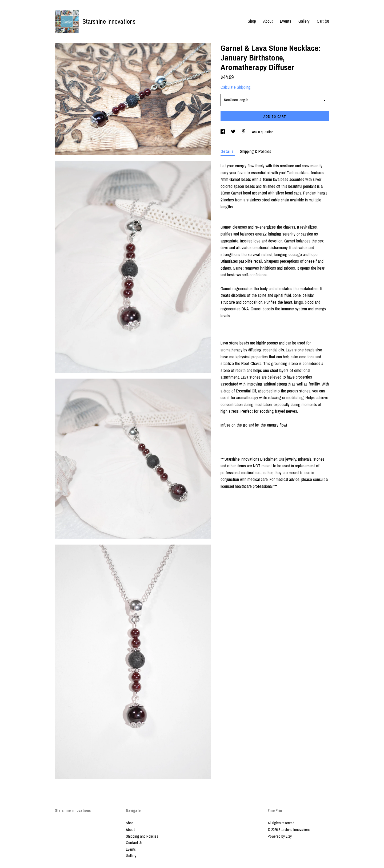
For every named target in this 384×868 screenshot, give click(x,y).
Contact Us (134, 843)
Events (286, 21)
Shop (252, 21)
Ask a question (263, 132)
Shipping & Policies (256, 151)
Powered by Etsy (280, 836)
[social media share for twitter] (234, 132)
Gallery (304, 21)
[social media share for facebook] (223, 132)
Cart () (323, 21)
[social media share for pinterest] (244, 132)
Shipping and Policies (142, 836)
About (268, 21)
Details (228, 151)
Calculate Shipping (236, 87)
